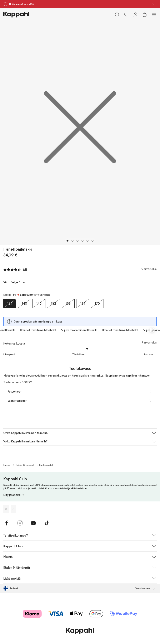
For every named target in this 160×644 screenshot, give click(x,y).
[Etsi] (117, 15)
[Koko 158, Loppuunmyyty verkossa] (68, 303)
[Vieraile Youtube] (33, 523)
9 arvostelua (149, 342)
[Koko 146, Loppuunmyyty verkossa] (39, 303)
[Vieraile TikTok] (47, 523)
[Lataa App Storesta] (6, 509)
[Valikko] (154, 15)
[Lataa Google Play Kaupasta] (13, 509)
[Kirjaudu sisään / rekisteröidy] (135, 15)
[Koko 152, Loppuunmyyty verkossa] (54, 303)
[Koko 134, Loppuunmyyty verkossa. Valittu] (10, 303)
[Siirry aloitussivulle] (16, 15)
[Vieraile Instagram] (20, 523)
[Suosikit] (126, 15)
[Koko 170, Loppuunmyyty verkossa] (97, 303)
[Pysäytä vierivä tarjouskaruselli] (152, 330)
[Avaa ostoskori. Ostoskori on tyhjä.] (145, 15)
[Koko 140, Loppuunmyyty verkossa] (24, 303)
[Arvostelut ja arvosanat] (80, 269)
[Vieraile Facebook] (7, 523)
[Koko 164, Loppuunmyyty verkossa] (83, 303)
